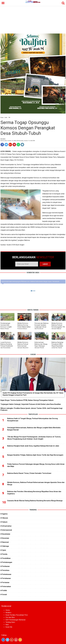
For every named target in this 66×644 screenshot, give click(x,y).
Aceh (6, 117)
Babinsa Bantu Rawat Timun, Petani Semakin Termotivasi (29, 473)
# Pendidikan (6, 558)
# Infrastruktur (6, 526)
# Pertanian (5, 582)
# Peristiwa (5, 570)
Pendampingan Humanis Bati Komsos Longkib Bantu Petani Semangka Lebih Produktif (6, 328)
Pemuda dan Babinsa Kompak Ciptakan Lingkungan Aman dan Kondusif (41, 326)
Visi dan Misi (10, 617)
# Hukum (4, 522)
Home (2, 117)
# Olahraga (5, 546)
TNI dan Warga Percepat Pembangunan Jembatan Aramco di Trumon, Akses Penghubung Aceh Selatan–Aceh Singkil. (34, 438)
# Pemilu (4, 554)
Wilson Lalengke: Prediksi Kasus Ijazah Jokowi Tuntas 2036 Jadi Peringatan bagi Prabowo (31, 409)
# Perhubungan (6, 562)
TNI (9, 117)
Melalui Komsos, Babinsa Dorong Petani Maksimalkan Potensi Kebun (24, 326)
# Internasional (6, 530)
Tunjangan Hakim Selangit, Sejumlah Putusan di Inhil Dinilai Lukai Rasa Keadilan (31, 404)
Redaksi (8, 613)
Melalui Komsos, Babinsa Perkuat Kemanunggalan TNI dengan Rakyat (58, 326)
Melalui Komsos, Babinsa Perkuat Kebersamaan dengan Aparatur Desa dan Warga (23, 346)
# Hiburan (4, 518)
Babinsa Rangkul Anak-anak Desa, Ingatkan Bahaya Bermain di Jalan (33, 446)
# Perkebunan (6, 574)
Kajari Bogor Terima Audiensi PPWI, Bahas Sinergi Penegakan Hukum (27, 400)
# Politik (4, 590)
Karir (7, 625)
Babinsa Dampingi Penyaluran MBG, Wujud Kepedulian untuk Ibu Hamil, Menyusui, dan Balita (58, 346)
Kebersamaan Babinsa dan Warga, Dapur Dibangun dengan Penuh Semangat (41, 346)
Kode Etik (9, 627)
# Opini (3, 550)
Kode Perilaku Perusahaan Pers (17, 615)
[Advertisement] (33, 18)
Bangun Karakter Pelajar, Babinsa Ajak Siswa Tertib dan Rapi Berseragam (35, 455)
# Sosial (4, 594)
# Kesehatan (5, 534)
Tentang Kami (10, 622)
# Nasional (5, 542)
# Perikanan (5, 566)
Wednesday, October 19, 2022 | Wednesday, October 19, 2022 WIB (18, 141)
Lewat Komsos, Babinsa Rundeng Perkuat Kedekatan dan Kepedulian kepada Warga (7, 346)
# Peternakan (6, 586)
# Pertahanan (6, 578)
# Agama (4, 514)
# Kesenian (5, 538)
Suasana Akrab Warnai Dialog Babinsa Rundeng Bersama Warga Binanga (35, 501)
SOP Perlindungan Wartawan (16, 620)
